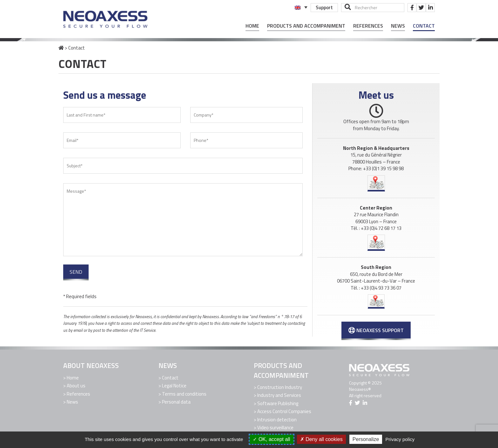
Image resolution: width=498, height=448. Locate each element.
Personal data (176, 402)
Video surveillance (275, 428)
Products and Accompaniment (306, 26)
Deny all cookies (321, 439)
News (398, 26)
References (368, 26)
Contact (424, 26)
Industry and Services (279, 395)
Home (252, 26)
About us (76, 386)
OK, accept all (271, 439)
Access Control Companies (284, 411)
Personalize (366, 439)
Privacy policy (400, 439)
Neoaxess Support (376, 330)
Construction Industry (280, 387)
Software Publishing (278, 403)
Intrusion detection (277, 420)
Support (324, 7)
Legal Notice (174, 386)
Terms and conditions (184, 394)
